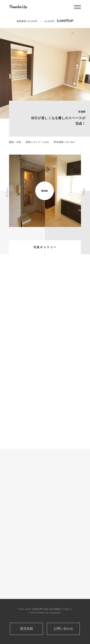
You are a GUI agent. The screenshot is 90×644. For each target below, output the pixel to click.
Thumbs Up (18, 7)
